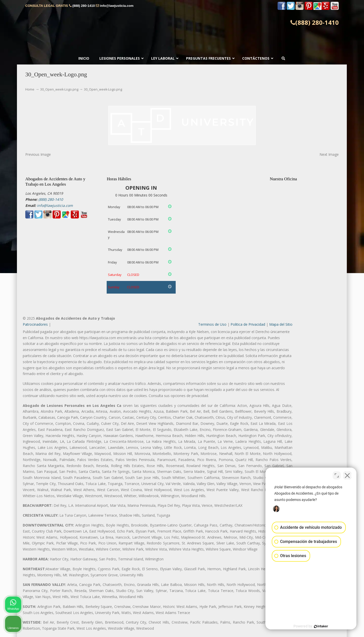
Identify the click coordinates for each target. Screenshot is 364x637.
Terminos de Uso (212, 324)
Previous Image (38, 154)
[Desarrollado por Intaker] (321, 626)
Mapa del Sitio (281, 324)
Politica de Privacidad (248, 324)
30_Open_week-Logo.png (59, 89)
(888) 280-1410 (84, 6)
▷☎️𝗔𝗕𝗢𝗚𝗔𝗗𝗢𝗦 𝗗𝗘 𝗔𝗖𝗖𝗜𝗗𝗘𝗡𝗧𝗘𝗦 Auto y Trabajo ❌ (182, 27)
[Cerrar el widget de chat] (347, 475)
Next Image (329, 154)
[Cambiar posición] (337, 475)
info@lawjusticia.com (117, 6)
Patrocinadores (35, 324)
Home (30, 89)
